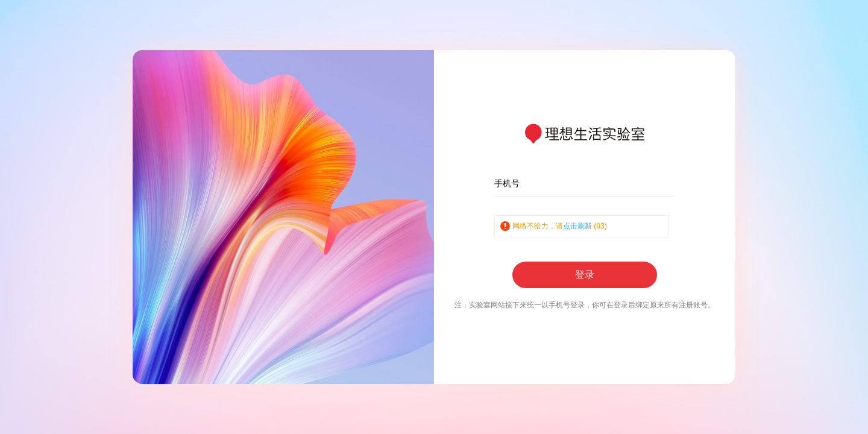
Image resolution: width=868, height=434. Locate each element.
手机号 (507, 183)
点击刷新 (577, 226)
